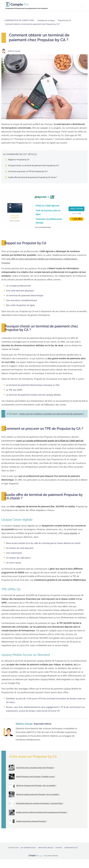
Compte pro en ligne (46, 20)
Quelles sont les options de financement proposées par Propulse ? (41, 811)
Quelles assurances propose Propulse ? (31, 820)
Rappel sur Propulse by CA (19, 160)
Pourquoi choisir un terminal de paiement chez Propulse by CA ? (34, 165)
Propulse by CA (64, 20)
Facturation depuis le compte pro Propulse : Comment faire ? (39, 802)
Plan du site (14, 846)
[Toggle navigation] (82, 6)
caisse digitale (70, 532)
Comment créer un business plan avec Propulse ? (35, 766)
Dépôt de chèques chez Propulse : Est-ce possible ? (36, 784)
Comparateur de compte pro (19, 20)
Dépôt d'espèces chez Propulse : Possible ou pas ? (35, 775)
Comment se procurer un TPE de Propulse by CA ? (28, 171)
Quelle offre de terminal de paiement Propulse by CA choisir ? (33, 177)
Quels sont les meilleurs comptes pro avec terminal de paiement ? (52, 413)
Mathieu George (24, 722)
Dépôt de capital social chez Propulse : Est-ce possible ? (37, 793)
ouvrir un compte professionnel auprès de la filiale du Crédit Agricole (50, 440)
